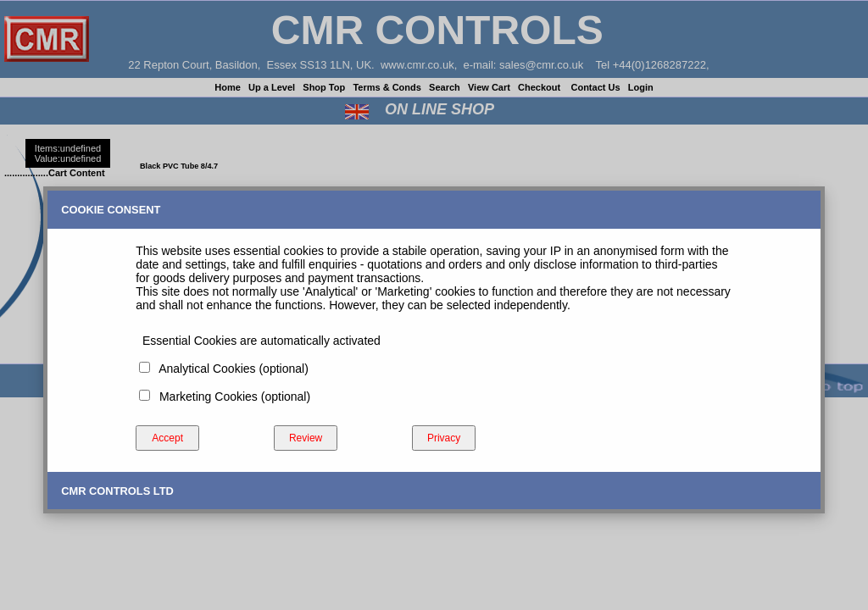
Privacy (444, 438)
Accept (167, 438)
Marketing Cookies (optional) (231, 396)
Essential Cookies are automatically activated (258, 341)
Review (306, 438)
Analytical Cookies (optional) (231, 369)
